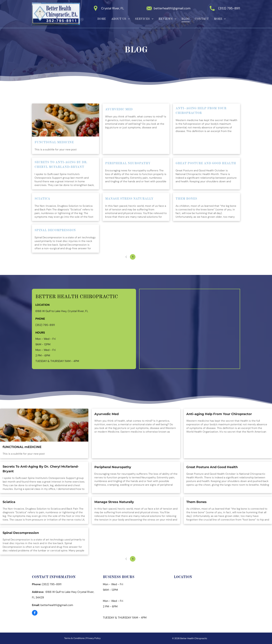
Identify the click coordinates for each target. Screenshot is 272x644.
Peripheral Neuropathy (128, 163)
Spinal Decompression (55, 230)
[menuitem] (102, 19)
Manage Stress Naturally (129, 199)
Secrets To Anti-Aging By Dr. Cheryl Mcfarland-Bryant (61, 165)
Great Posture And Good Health (206, 163)
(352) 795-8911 (229, 8)
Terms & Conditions (74, 638)
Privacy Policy (93, 638)
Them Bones (186, 199)
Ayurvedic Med (119, 109)
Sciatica (42, 199)
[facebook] (35, 613)
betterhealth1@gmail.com (172, 8)
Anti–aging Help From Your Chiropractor (201, 111)
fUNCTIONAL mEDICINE (54, 142)
